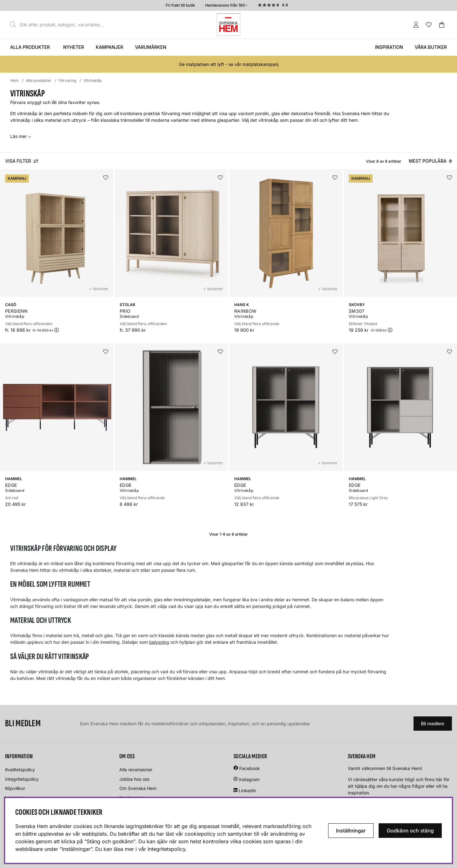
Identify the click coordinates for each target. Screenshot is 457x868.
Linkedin (247, 790)
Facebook (250, 768)
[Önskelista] (429, 25)
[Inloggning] (416, 25)
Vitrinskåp (93, 80)
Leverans (15, 798)
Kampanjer (109, 47)
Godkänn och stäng (410, 831)
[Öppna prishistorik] (56, 330)
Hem (14, 80)
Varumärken (151, 47)
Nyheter (74, 47)
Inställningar (351, 831)
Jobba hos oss (134, 779)
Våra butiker (431, 47)
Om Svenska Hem (138, 788)
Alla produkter (30, 47)
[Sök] (59, 25)
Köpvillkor (15, 788)
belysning (159, 642)
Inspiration (389, 47)
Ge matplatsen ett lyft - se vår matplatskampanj (229, 64)
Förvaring (67, 80)
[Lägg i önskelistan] (106, 178)
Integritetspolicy (22, 779)
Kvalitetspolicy (20, 770)
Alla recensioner (136, 770)
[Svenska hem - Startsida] (228, 25)
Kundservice (132, 798)
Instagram (249, 779)
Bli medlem (433, 724)
